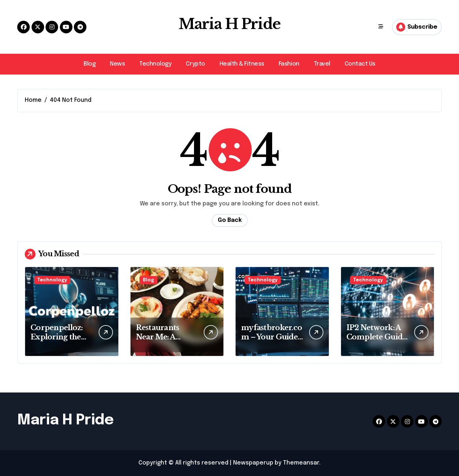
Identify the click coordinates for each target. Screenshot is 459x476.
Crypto (195, 64)
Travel (322, 64)
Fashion (289, 64)
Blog (89, 64)
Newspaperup (253, 463)
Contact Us (360, 64)
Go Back (230, 220)
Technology (155, 64)
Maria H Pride (229, 24)
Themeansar (301, 463)
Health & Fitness (242, 64)
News (117, 64)
